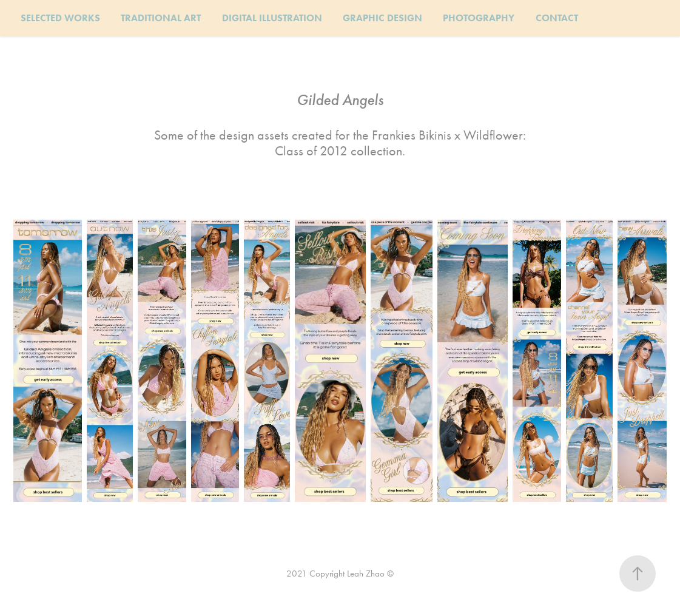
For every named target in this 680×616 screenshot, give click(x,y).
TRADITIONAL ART (161, 18)
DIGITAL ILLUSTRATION (272, 18)
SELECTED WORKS (60, 18)
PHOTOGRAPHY (479, 18)
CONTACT (557, 18)
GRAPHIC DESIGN (382, 18)
